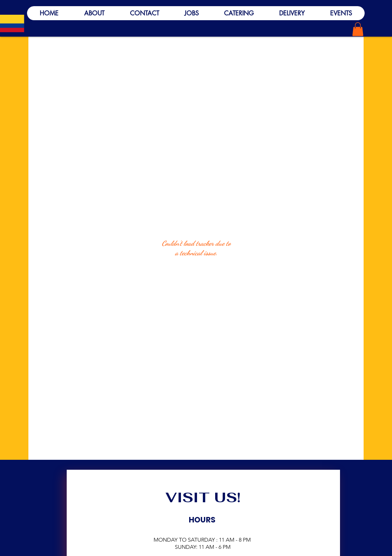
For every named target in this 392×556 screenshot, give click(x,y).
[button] (358, 29)
